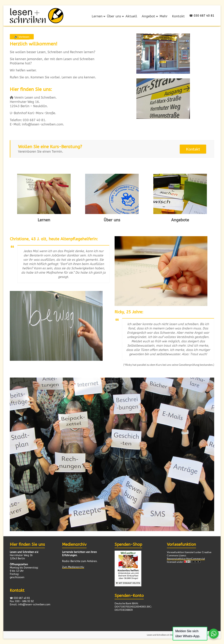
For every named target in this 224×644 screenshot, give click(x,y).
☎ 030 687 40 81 (202, 16)
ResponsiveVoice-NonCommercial (186, 559)
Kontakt (178, 16)
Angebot (148, 16)
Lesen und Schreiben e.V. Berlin (161, 635)
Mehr (164, 16)
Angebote (180, 220)
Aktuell (131, 16)
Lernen (97, 16)
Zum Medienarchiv (73, 567)
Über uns (114, 16)
